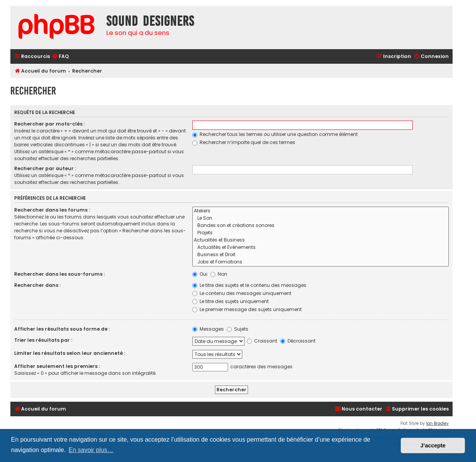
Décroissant (298, 341)
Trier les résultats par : (43, 340)
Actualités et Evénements (321, 248)
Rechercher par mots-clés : (50, 124)
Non (219, 274)
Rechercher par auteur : (45, 168)
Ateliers (321, 211)
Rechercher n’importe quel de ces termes (244, 142)
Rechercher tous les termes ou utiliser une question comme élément (275, 134)
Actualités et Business (321, 240)
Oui (200, 274)
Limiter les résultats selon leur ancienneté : (70, 353)
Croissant (262, 341)
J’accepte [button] (433, 445)
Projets (321, 233)
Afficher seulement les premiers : (57, 366)
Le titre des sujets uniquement (231, 301)
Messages (208, 329)
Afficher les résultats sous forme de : (62, 329)
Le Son (321, 218)
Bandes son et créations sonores (321, 226)
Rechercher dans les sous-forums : (59, 274)
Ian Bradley (437, 423)
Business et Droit (321, 255)
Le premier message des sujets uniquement (247, 309)
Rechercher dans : (37, 285)
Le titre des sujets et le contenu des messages (249, 285)
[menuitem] (60, 57)
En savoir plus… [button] (91, 450)
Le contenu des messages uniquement (242, 293)
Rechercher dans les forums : (52, 210)
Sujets (238, 329)
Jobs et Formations (321, 262)
